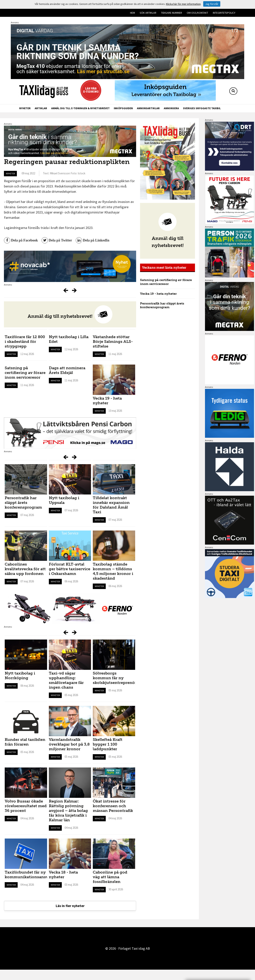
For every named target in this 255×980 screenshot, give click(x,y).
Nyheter (25, 108)
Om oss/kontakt (197, 13)
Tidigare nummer (172, 13)
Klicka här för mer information (183, 4)
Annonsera (171, 108)
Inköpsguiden (123, 108)
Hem (133, 13)
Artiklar (41, 108)
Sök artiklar (148, 13)
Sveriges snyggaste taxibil (202, 108)
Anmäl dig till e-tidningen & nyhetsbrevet (80, 108)
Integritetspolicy (224, 13)
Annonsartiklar (148, 108)
